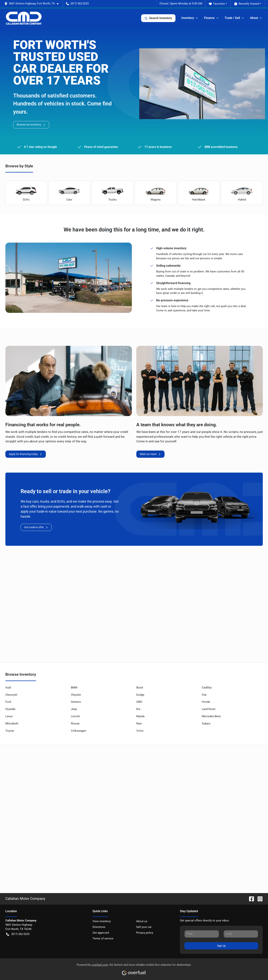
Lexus (9, 716)
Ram (139, 724)
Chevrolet (11, 695)
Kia (138, 709)
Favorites (217, 4)
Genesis (76, 702)
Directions (99, 927)
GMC (139, 702)
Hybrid (242, 193)
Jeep (74, 709)
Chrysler (76, 695)
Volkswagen (78, 731)
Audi (8, 688)
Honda (206, 702)
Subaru (206, 724)
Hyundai (10, 709)
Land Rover (209, 709)
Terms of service (103, 938)
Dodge (140, 695)
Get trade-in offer (36, 527)
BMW (74, 688)
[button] (33, 4)
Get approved (101, 933)
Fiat (204, 695)
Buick (140, 688)
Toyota (10, 731)
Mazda (140, 716)
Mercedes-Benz (211, 716)
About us (142, 921)
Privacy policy (145, 933)
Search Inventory (158, 18)
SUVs (26, 193)
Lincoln (75, 716)
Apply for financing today (26, 454)
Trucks (112, 193)
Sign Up (221, 946)
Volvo (140, 731)
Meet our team (150, 454)
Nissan (75, 724)
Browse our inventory (31, 125)
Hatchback (199, 193)
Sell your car (144, 927)
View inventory (102, 921)
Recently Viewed (247, 4)
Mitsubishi (12, 724)
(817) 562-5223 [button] (77, 4)
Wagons (156, 193)
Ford (8, 702)
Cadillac (207, 688)
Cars (69, 193)
